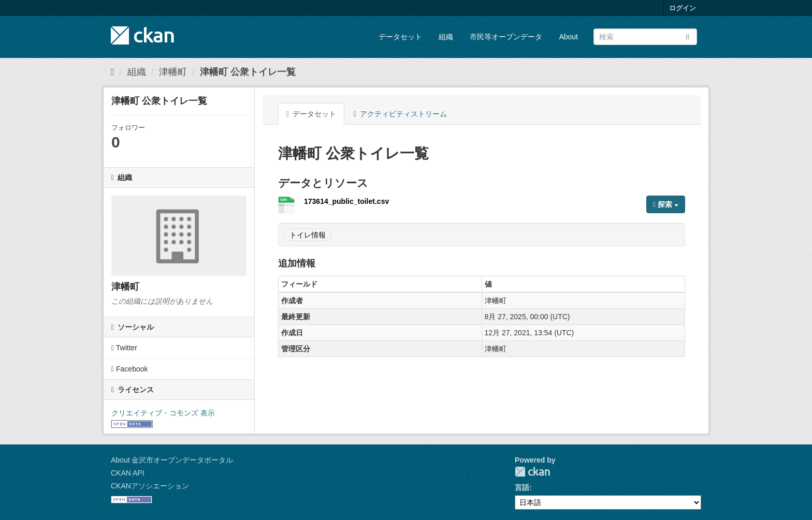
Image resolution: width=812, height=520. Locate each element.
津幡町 (173, 72)
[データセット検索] (645, 37)
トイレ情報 (308, 235)
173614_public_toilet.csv (346, 201)
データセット (400, 37)
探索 (666, 204)
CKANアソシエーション (150, 486)
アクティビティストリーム (400, 114)
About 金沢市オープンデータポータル (172, 460)
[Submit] (687, 36)
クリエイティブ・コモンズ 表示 (163, 413)
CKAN (532, 472)
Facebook (130, 369)
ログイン (683, 8)
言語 (522, 487)
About (568, 37)
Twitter (124, 348)
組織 (446, 37)
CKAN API (128, 473)
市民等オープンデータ (506, 37)
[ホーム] (113, 72)
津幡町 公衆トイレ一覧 (248, 72)
